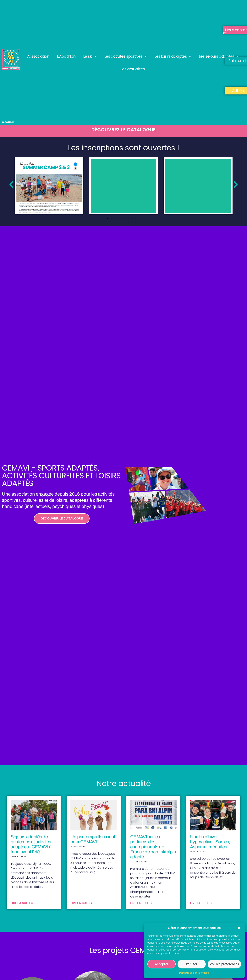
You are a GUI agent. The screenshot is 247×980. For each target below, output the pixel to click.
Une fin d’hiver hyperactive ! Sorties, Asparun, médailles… (210, 842)
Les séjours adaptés (219, 56)
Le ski (90, 56)
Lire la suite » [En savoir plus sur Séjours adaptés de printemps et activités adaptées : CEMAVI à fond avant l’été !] (22, 903)
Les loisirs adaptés (173, 56)
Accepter (162, 964)
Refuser (192, 964)
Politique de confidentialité (194, 973)
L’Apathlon (66, 56)
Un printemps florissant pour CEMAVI (93, 839)
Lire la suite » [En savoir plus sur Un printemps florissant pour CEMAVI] (82, 903)
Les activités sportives (125, 56)
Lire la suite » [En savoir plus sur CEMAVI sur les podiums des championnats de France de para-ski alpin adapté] (141, 903)
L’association (38, 56)
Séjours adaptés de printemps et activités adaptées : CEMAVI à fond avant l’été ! (31, 844)
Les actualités (133, 69)
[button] (239, 928)
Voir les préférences (224, 964)
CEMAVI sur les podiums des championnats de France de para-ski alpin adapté (153, 847)
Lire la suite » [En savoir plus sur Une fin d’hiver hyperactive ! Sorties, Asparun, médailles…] (201, 903)
